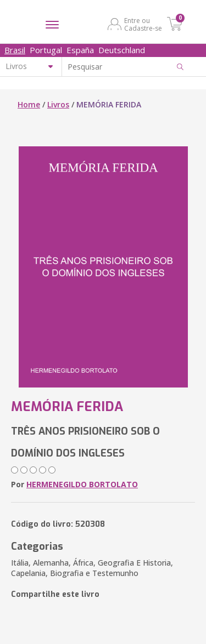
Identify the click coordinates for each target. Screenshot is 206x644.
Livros (58, 104)
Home (29, 104)
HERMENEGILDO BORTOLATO (82, 484)
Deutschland (122, 50)
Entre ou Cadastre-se (143, 24)
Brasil (15, 50)
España (80, 50)
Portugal (46, 50)
